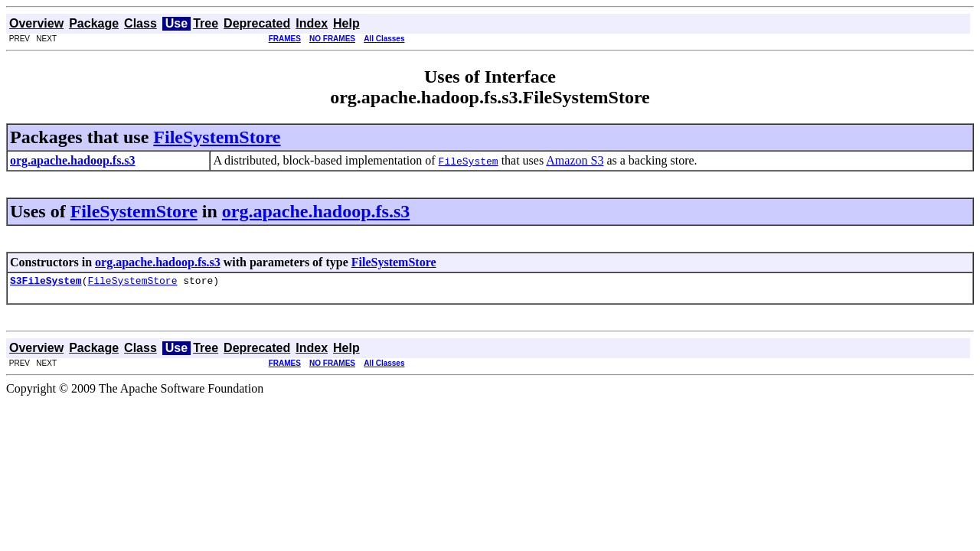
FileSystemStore (217, 137)
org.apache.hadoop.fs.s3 (316, 211)
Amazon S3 (575, 160)
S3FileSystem (46, 282)
